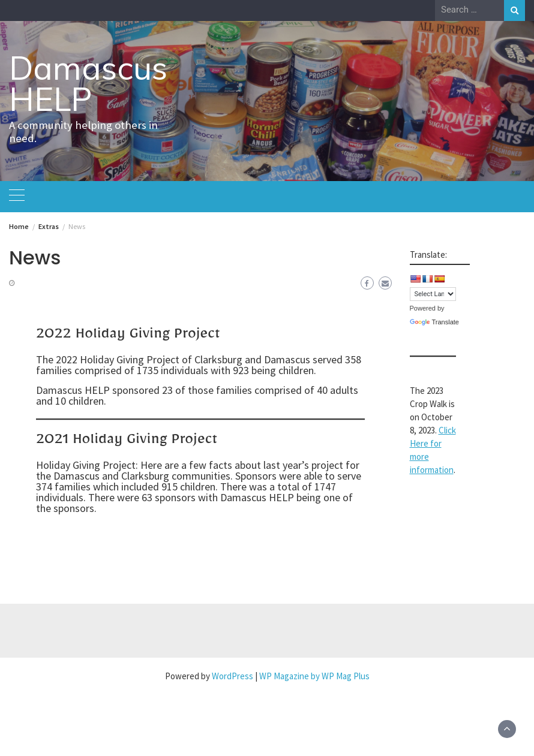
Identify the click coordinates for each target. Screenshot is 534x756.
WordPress (232, 676)
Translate (434, 322)
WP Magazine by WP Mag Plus (314, 676)
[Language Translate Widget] (433, 294)
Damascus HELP (88, 83)
